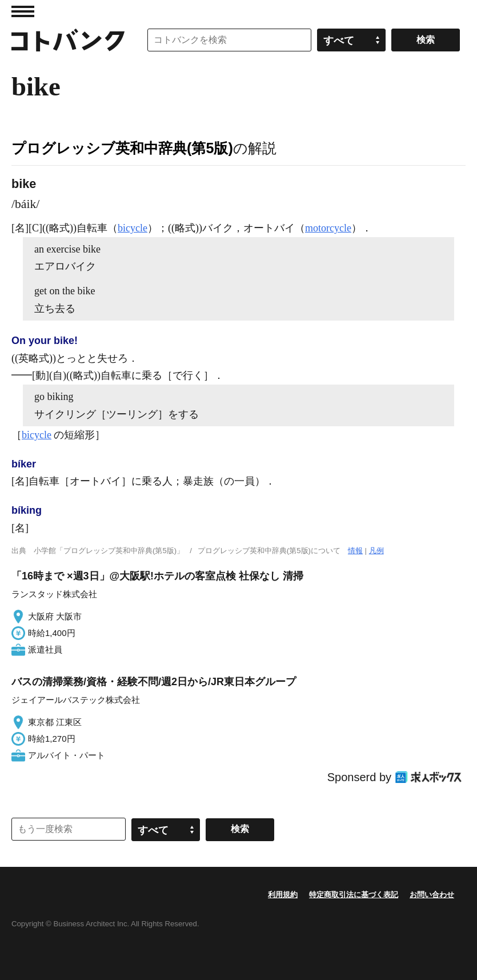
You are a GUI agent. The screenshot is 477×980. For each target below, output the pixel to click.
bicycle (133, 228)
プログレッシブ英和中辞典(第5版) (122, 148)
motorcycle (328, 228)
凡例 (376, 551)
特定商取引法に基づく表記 (354, 895)
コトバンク (68, 40)
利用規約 (283, 895)
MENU (23, 11)
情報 (355, 551)
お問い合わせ (432, 895)
